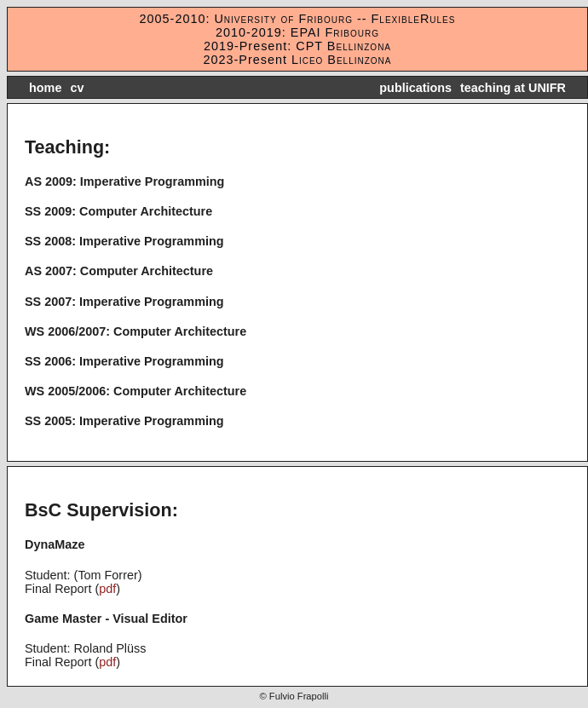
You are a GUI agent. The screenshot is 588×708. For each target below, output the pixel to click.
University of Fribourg (281, 19)
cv (77, 88)
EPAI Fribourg (335, 32)
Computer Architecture (146, 211)
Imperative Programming (153, 181)
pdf (107, 589)
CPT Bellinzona (343, 46)
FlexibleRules (414, 19)
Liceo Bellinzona (340, 60)
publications (415, 88)
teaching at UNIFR (513, 88)
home (45, 88)
